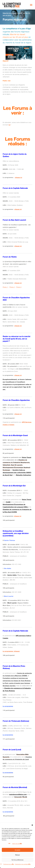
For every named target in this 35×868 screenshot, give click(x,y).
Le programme (8, 706)
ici (9, 125)
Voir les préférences (17, 860)
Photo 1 (5, 287)
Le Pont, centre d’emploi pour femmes (16, 683)
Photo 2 (12, 287)
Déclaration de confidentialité (23, 864)
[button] (32, 825)
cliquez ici (19, 178)
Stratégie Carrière (9, 686)
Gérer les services (17, 844)
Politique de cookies (9, 864)
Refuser (17, 855)
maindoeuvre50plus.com (18, 795)
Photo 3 (19, 287)
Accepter (17, 850)
